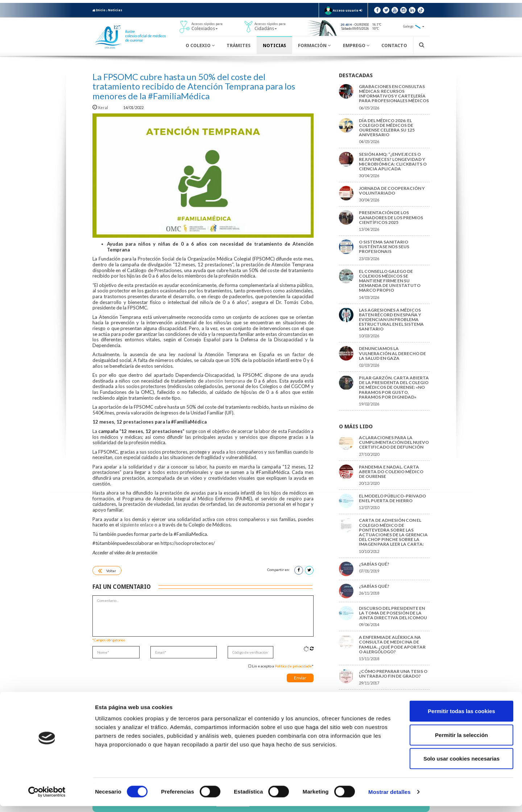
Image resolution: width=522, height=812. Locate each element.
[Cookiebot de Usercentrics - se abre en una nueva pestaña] (47, 798)
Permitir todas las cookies (461, 717)
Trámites (239, 45)
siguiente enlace (137, 525)
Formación (314, 45)
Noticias (115, 10)
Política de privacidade (293, 666)
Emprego (356, 45)
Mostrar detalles (390, 798)
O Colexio (200, 45)
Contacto (394, 45)
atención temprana (225, 381)
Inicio (99, 10)
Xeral (101, 107)
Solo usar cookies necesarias (461, 764)
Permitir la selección (461, 741)
